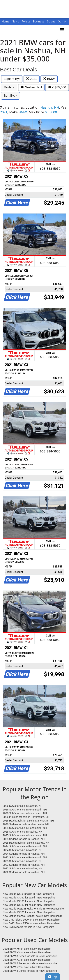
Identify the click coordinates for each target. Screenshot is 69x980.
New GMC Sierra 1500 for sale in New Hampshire (31, 920)
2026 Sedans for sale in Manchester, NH (26, 824)
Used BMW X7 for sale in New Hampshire (27, 967)
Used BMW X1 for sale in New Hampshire (27, 960)
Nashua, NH (31, 87)
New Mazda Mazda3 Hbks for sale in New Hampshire (33, 909)
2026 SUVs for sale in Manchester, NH (25, 813)
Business (39, 22)
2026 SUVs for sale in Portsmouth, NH (25, 810)
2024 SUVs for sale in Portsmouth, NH (25, 846)
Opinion (63, 22)
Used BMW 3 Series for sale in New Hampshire (30, 956)
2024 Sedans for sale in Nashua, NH (24, 854)
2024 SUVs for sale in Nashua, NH (23, 850)
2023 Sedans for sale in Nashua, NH (24, 865)
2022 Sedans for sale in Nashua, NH (24, 872)
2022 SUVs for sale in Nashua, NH (23, 868)
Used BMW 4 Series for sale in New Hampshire (30, 971)
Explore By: (12, 79)
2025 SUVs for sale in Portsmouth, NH (25, 828)
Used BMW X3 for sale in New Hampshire (27, 952)
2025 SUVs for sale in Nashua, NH (23, 832)
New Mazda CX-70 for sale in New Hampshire (29, 912)
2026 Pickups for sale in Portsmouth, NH (26, 817)
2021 (31, 79)
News (15, 22)
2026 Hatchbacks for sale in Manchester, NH (28, 821)
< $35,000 (57, 87)
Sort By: (10, 96)
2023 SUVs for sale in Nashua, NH (23, 861)
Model (9, 87)
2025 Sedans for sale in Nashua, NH (24, 839)
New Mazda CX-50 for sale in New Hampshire (29, 898)
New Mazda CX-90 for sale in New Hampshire (29, 901)
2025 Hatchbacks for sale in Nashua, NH (26, 843)
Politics (26, 22)
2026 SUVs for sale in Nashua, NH (23, 806)
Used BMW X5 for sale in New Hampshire (27, 949)
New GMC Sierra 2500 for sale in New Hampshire (31, 923)
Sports (52, 22)
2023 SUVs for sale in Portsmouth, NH (25, 857)
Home (6, 22)
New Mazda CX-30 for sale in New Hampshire (29, 905)
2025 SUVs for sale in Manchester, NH (25, 835)
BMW (49, 79)
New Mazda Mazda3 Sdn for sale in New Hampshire (33, 916)
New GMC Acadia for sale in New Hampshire (28, 927)
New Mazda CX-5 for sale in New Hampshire (28, 894)
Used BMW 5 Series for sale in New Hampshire (30, 963)
